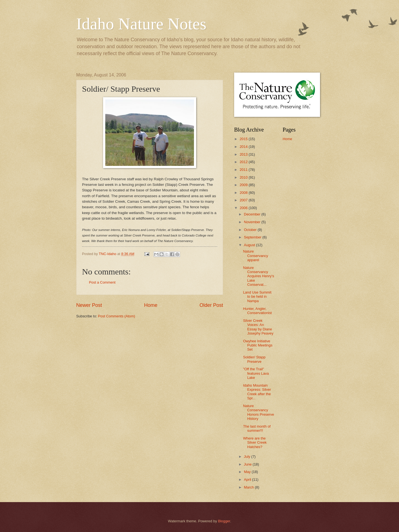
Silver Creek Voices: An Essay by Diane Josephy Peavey (258, 327)
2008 (244, 193)
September (253, 237)
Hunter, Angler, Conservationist (257, 311)
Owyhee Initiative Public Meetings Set (258, 345)
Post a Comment (102, 282)
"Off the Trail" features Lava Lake (256, 373)
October (251, 230)
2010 (244, 177)
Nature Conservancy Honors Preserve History (259, 412)
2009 (244, 185)
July (247, 457)
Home (151, 305)
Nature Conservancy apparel (255, 256)
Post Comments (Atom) (117, 316)
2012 (244, 162)
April (248, 480)
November (253, 222)
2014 (244, 147)
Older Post (211, 305)
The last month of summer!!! (257, 428)
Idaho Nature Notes (141, 24)
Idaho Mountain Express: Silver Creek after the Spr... (257, 392)
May (248, 472)
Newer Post (89, 305)
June (248, 464)
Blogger (224, 521)
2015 (244, 139)
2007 (244, 200)
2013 (244, 154)
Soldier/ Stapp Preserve (254, 359)
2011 (244, 170)
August (250, 245)
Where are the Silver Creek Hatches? (255, 443)
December (253, 214)
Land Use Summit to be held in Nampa (257, 297)
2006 (244, 208)
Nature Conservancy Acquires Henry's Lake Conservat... (259, 276)
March (249, 487)
